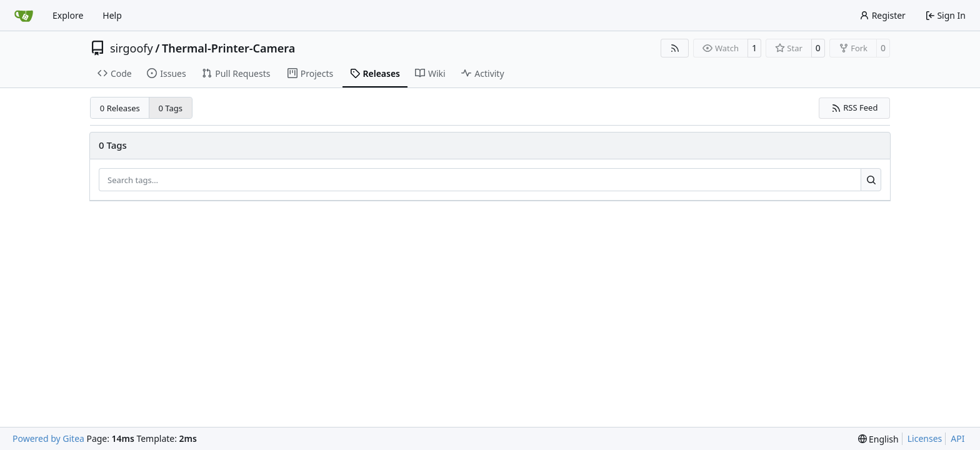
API (957, 438)
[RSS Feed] (675, 48)
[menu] (878, 439)
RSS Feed (855, 107)
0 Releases (120, 108)
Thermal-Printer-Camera (228, 48)
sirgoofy (132, 48)
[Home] (24, 16)
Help (112, 15)
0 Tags (171, 108)
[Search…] (871, 180)
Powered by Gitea (48, 438)
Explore (68, 15)
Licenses (925, 438)
